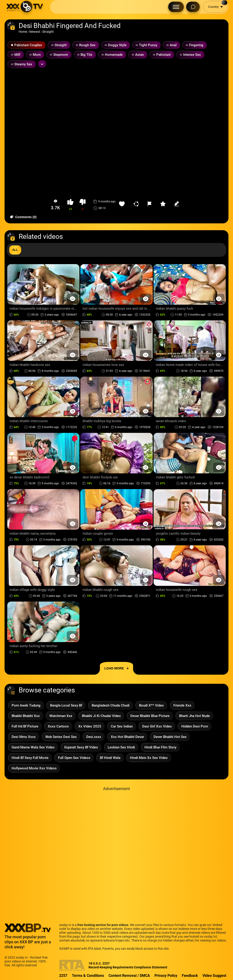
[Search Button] (193, 7)
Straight (48, 32)
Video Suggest (214, 976)
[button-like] (70, 205)
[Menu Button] (176, 7)
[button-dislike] (82, 205)
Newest (35, 32)
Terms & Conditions (88, 976)
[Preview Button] (72, 299)
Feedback (190, 976)
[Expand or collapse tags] (42, 64)
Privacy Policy (166, 976)
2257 (63, 976)
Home (23, 32)
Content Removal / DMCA (129, 976)
